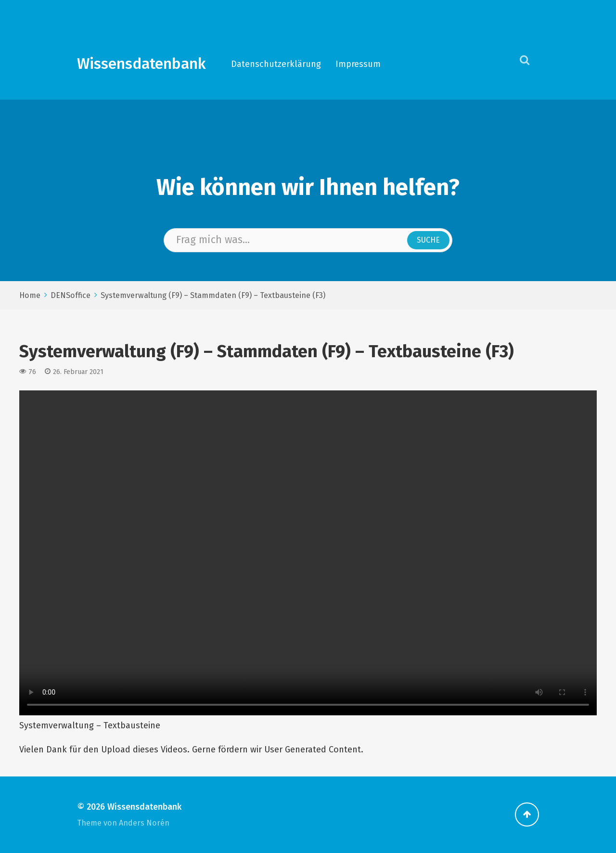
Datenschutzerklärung (276, 64)
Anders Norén (144, 823)
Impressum (358, 64)
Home (30, 295)
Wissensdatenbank (141, 64)
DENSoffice (71, 295)
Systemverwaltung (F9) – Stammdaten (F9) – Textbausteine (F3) (213, 295)
